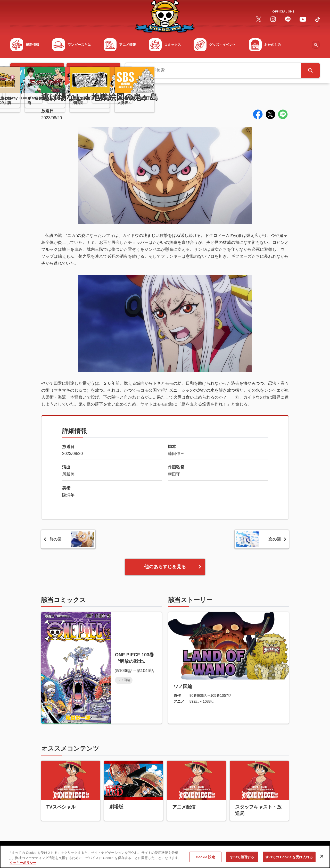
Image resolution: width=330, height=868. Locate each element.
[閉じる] (322, 858)
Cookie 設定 (205, 859)
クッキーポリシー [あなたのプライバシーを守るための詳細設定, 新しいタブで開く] (23, 865)
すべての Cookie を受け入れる (289, 859)
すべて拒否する (242, 859)
